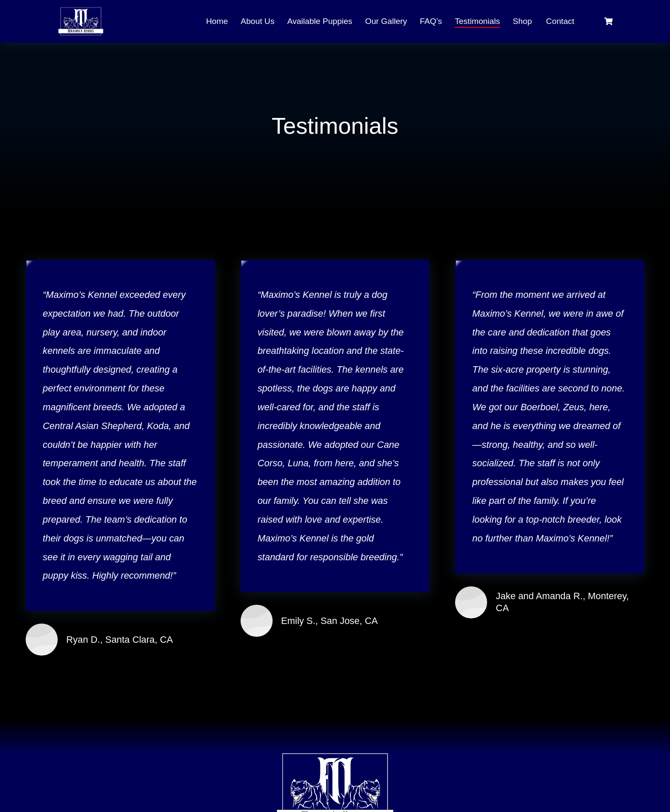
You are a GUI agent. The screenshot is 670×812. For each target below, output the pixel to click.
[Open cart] (608, 21)
